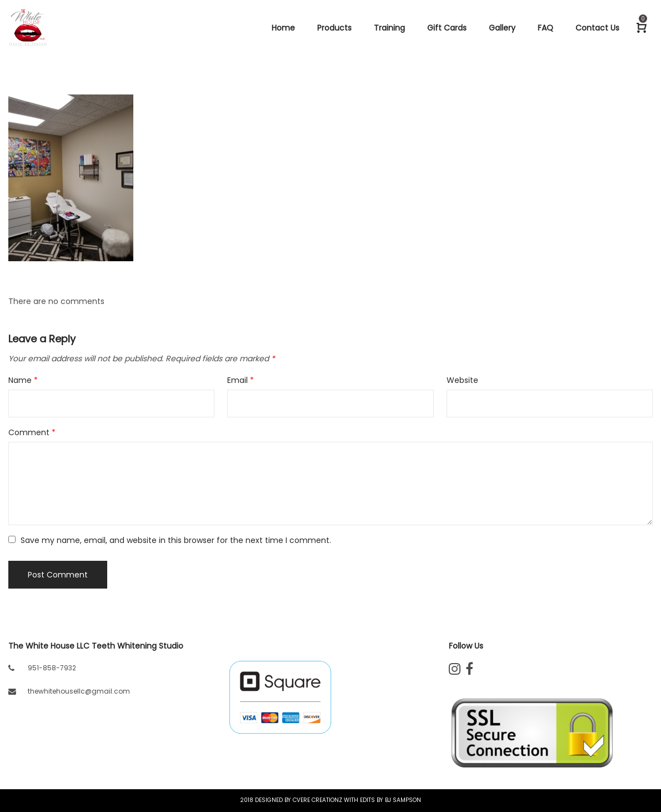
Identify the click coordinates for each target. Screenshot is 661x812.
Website (462, 380)
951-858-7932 (52, 668)
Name (23, 380)
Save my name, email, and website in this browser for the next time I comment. (176, 540)
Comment (32, 432)
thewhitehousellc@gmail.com (79, 691)
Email (241, 380)
